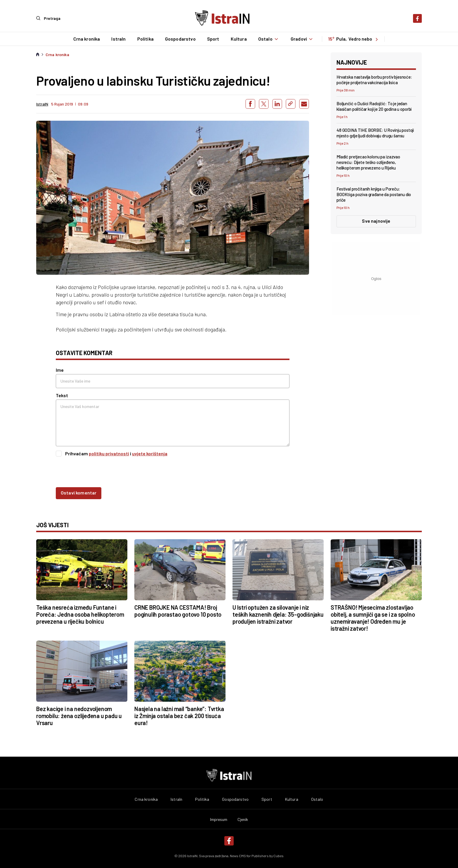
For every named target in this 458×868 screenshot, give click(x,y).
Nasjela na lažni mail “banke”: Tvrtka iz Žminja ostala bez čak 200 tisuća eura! (179, 715)
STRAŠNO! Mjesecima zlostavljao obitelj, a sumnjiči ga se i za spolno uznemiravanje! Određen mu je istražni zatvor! (373, 618)
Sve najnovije (376, 221)
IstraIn (118, 39)
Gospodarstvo (180, 39)
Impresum (219, 819)
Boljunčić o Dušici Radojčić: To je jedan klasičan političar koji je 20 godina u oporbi (374, 106)
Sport (213, 39)
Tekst (62, 395)
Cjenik (243, 819)
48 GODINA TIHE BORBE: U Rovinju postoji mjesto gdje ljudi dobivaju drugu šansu (375, 133)
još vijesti (52, 525)
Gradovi (302, 39)
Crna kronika (86, 39)
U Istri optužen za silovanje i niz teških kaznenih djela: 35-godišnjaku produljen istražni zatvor (278, 614)
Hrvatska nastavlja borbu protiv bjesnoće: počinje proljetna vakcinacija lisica (374, 79)
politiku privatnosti (109, 453)
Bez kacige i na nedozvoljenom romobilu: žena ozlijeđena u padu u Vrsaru (79, 715)
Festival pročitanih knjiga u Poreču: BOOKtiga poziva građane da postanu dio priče (374, 194)
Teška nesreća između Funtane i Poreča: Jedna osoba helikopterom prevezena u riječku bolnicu (80, 614)
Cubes (279, 855)
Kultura (238, 39)
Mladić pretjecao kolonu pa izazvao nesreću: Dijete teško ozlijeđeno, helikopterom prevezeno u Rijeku (368, 162)
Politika (145, 39)
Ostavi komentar (79, 492)
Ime (60, 370)
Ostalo (269, 39)
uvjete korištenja (150, 453)
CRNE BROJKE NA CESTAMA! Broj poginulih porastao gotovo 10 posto (178, 611)
